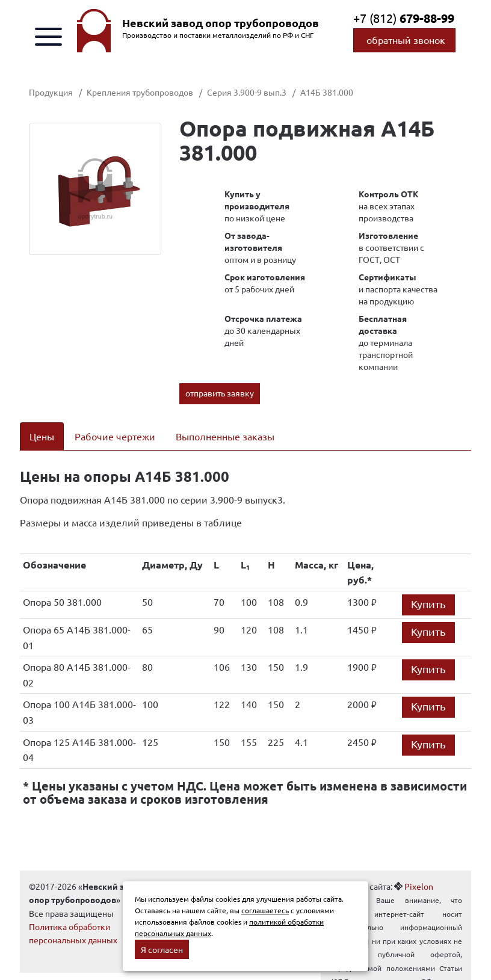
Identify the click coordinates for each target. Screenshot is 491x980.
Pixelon (419, 886)
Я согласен (162, 949)
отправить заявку (220, 393)
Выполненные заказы (225, 436)
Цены (42, 436)
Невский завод (221, 23)
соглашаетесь (265, 910)
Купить (428, 604)
